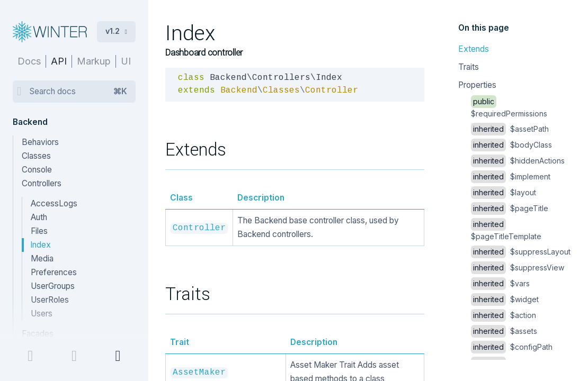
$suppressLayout (521, 252)
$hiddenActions (518, 161)
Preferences (54, 272)
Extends (474, 49)
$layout (504, 192)
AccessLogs (54, 203)
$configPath (512, 347)
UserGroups (53, 286)
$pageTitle (510, 208)
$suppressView (518, 267)
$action (504, 315)
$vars (500, 283)
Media (42, 258)
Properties (477, 85)
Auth (39, 217)
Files (39, 231)
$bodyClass (511, 145)
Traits (469, 67)
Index (41, 245)
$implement (511, 176)
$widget (505, 299)
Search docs (78, 92)
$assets (504, 331)
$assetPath (510, 129)
